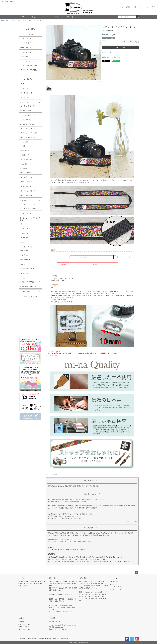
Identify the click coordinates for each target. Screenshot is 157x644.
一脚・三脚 (25, 142)
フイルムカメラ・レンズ (28, 35)
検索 (138, 17)
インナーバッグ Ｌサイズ (30, 204)
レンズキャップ (26, 186)
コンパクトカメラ (27, 38)
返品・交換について (25, 629)
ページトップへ (137, 573)
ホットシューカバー (28, 233)
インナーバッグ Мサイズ (30, 209)
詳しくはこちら (132, 521)
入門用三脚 (26, 150)
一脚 (23, 146)
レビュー (34, 17)
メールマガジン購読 (116, 587)
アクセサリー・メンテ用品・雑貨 (29, 219)
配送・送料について (25, 624)
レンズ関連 (24, 169)
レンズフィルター (27, 196)
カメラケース (24, 102)
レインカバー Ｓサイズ (29, 137)
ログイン (121, 7)
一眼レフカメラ (26, 48)
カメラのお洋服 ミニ (28, 115)
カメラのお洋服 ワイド (29, 106)
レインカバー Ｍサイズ (29, 133)
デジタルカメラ (26, 52)
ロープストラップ (27, 93)
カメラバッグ (24, 200)
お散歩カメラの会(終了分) (28, 287)
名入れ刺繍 (25, 238)
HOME (2, 20)
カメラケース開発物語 (27, 282)
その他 (23, 278)
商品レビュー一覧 (115, 589)
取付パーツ (25, 242)
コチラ (56, 355)
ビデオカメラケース (28, 159)
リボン (18, 20)
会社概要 (52, 618)
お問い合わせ (32, 639)
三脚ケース (26, 155)
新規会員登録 (114, 582)
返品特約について (108, 53)
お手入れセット (27, 255)
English (154, 7)
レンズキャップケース (28, 191)
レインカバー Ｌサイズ (29, 128)
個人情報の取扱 (63, 639)
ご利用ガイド (136, 7)
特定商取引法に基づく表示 (47, 639)
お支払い (22, 578)
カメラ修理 (25, 57)
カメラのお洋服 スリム (29, 111)
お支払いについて (24, 627)
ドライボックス (27, 260)
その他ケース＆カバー (27, 124)
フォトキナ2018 (25, 291)
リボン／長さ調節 (27, 79)
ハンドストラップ (27, 97)
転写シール (25, 273)
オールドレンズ (26, 43)
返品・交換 (83, 578)
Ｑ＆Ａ (45, 17)
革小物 (23, 264)
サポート (22, 618)
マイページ (59, 17)
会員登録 (128, 7)
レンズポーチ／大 (27, 177)
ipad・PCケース (26, 164)
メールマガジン (146, 7)
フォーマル (25, 88)
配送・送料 (53, 578)
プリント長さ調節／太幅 (29, 65)
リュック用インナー (28, 213)
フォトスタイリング (28, 269)
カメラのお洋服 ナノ (28, 120)
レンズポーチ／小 (27, 173)
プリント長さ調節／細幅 (29, 70)
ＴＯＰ (21, 17)
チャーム (24, 224)
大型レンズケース (27, 182)
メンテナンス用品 (27, 247)
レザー (23, 84)
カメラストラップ (10, 20)
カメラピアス (25, 228)
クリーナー (26, 251)
